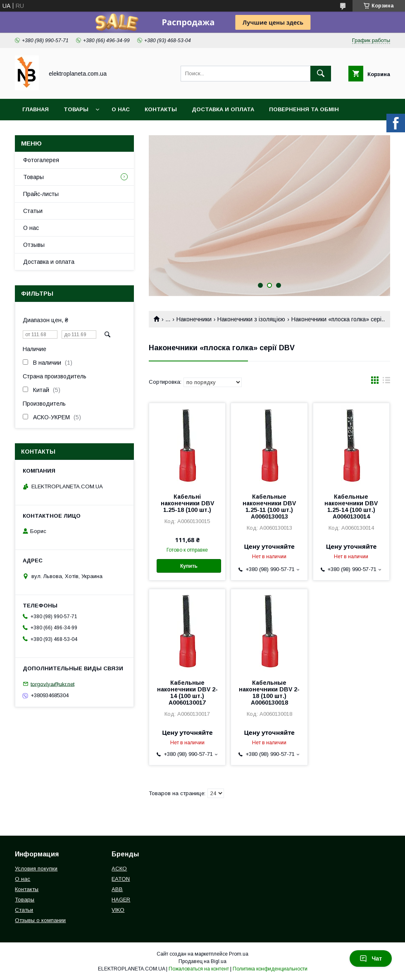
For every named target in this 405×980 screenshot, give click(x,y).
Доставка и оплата (223, 109)
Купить (189, 566)
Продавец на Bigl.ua (202, 961)
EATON (121, 879)
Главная (36, 109)
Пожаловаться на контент (199, 969)
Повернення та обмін (304, 109)
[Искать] (321, 74)
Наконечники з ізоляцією (251, 319)
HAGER (121, 900)
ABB (117, 889)
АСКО (119, 869)
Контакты (161, 109)
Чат (371, 958)
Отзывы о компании (40, 920)
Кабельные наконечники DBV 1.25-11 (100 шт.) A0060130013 (269, 507)
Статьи (33, 211)
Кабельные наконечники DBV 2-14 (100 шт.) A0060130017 (187, 693)
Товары (76, 109)
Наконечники (194, 319)
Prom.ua (239, 954)
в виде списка (386, 382)
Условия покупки (36, 869)
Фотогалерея (41, 160)
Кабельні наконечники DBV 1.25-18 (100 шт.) (187, 503)
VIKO (118, 910)
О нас (121, 109)
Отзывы (34, 245)
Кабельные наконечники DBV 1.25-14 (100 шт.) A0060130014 (351, 507)
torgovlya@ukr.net (52, 684)
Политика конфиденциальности (270, 969)
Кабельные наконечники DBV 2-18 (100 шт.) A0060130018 (269, 693)
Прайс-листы (41, 194)
